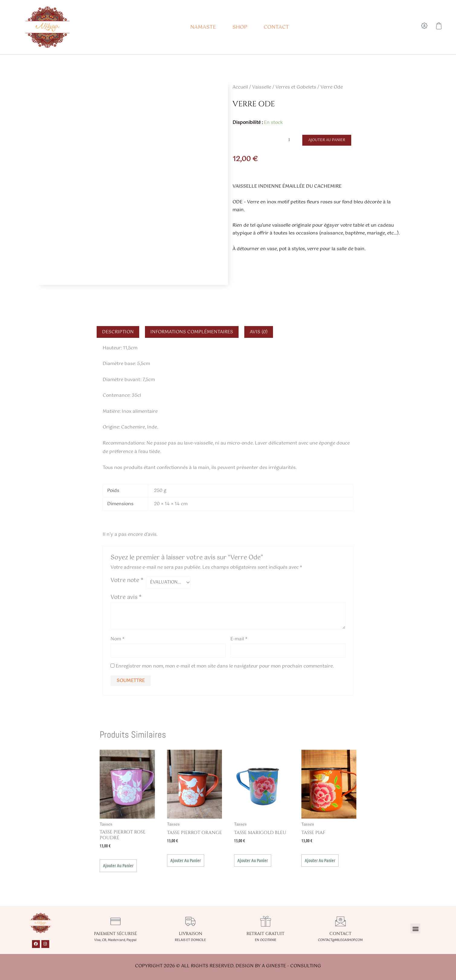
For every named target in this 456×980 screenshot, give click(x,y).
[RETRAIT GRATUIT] (266, 922)
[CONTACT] (340, 922)
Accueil (240, 87)
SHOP (240, 27)
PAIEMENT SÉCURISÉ (115, 935)
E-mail (239, 639)
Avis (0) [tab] (259, 332)
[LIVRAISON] (190, 922)
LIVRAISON (191, 935)
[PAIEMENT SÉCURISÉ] (116, 922)
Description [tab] (118, 332)
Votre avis (126, 598)
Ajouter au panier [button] (118, 867)
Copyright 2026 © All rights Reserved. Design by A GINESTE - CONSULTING (228, 967)
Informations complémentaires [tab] (192, 332)
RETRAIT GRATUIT (265, 935)
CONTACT (276, 27)
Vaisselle (262, 87)
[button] (415, 930)
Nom (117, 639)
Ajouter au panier (327, 140)
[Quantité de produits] (291, 140)
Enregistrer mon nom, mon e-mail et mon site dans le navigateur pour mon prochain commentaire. (225, 667)
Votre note (127, 581)
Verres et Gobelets (296, 87)
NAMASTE (203, 27)
